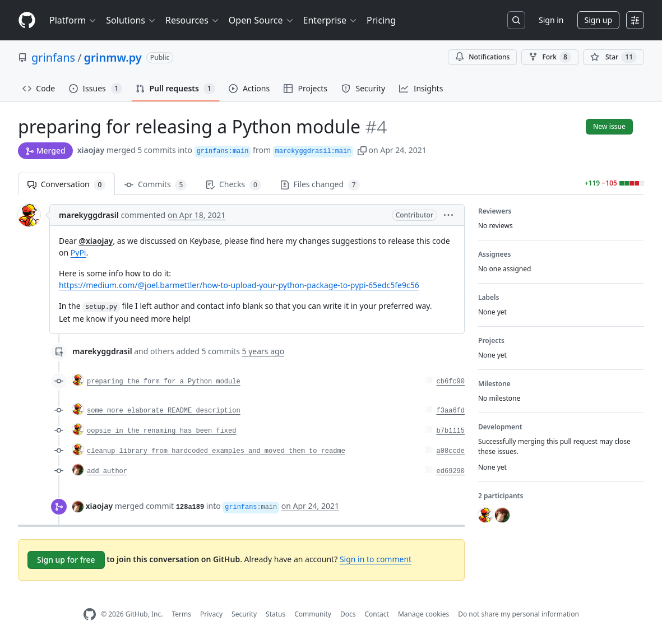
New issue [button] (609, 126)
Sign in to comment (376, 559)
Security (244, 614)
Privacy (211, 614)
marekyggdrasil (89, 215)
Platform (73, 20)
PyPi (78, 252)
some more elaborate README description (164, 411)
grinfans (53, 57)
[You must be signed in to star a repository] (614, 57)
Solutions (131, 20)
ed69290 (451, 471)
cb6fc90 (451, 382)
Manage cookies (423, 614)
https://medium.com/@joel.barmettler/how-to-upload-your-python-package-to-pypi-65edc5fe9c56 (239, 285)
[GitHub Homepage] (90, 615)
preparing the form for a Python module (164, 382)
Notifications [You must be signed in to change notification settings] (482, 57)
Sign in (551, 20)
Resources (193, 20)
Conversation (66, 185)
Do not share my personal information (519, 614)
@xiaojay (96, 241)
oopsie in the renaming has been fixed (161, 431)
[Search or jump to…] (516, 20)
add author (107, 471)
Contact (376, 614)
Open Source (261, 20)
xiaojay (91, 150)
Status (276, 614)
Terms (181, 614)
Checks (233, 185)
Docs (348, 614)
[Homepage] (27, 20)
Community (313, 614)
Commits (156, 185)
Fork (550, 57)
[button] (362, 150)
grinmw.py (113, 57)
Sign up (598, 20)
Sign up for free (66, 560)
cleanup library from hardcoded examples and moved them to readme (216, 451)
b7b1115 (451, 431)
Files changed (320, 185)
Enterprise (330, 20)
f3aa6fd (451, 411)
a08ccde (451, 451)
